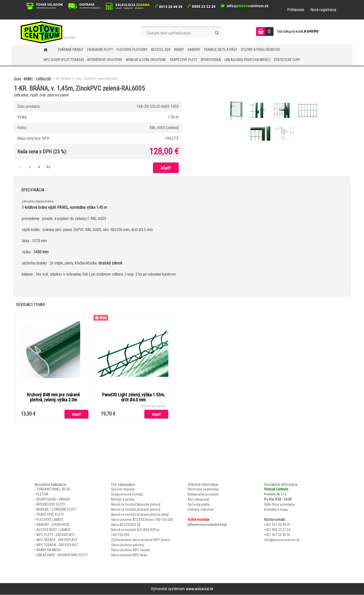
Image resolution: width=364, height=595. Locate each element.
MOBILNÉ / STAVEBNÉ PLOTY (56, 510)
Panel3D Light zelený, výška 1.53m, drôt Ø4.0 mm (133, 397)
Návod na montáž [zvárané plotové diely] (140, 515)
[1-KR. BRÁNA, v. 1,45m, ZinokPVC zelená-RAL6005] (237, 101)
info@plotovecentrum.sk (282, 540)
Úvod (17, 79)
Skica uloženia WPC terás (129, 555)
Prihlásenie (296, 10)
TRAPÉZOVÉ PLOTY (183, 60)
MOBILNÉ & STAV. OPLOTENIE (146, 60)
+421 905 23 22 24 (277, 530)
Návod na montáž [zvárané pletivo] (135, 510)
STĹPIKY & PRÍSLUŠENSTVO (260, 50)
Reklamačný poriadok (203, 495)
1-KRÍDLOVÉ (43, 79)
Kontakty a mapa (276, 510)
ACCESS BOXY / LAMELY (53, 530)
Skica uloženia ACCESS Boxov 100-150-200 (142, 520)
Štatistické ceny (287, 60)
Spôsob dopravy (123, 489)
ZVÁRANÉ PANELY (70, 50)
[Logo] (46, 32)
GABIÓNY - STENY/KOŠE (53, 525)
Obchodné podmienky (203, 489)
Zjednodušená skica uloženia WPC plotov (141, 540)
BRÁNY (179, 50)
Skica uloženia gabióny (127, 545)
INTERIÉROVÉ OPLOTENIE (105, 60)
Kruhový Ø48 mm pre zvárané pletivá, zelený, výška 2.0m (53, 397)
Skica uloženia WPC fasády (130, 550)
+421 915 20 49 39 (277, 525)
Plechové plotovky (132, 50)
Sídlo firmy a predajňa (279, 505)
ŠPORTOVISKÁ (211, 60)
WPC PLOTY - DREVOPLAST (56, 535)
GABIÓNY (194, 50)
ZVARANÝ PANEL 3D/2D (53, 489)
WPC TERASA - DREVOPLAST (57, 545)
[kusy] (30, 167)
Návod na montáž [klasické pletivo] (136, 505)
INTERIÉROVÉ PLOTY (51, 505)
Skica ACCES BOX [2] (126, 525)
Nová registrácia (323, 10)
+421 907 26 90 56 (277, 535)
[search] (217, 33)
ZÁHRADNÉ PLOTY (100, 50)
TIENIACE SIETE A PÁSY (221, 50)
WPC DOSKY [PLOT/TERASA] (64, 60)
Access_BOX (161, 50)
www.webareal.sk (200, 589)
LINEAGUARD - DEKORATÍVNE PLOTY (62, 555)
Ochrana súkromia (201, 510)
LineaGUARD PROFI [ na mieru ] (247, 60)
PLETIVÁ (42, 495)
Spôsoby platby (199, 505)
